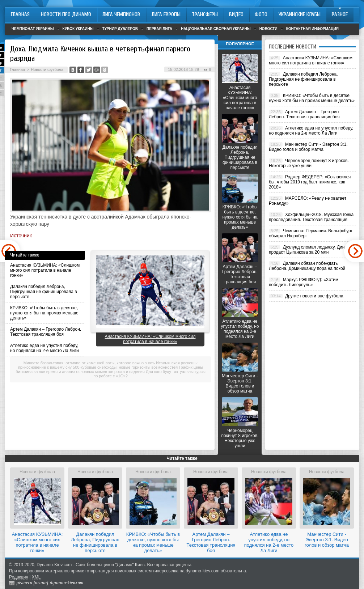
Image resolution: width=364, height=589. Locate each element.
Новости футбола (47, 69)
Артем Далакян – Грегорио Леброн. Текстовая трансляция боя (46, 332)
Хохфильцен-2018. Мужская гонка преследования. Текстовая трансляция (311, 217)
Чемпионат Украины (33, 29)
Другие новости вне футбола (314, 296)
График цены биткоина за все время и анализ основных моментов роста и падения (109, 369)
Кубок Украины (78, 29)
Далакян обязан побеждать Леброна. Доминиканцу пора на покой (307, 266)
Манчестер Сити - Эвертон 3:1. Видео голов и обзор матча (240, 384)
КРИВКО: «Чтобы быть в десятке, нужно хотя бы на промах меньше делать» (44, 313)
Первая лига (159, 29)
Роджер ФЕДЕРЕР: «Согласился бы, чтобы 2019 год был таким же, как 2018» (310, 182)
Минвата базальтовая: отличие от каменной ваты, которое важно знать (89, 363)
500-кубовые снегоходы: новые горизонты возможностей (125, 367)
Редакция (19, 577)
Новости (268, 29)
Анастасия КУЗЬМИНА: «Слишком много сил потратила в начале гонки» (45, 270)
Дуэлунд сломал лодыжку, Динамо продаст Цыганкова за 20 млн (311, 250)
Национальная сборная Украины (216, 29)
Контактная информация (312, 29)
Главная (17, 69)
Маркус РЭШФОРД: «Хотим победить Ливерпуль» (304, 282)
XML (36, 577)
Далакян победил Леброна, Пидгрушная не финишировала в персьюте (44, 292)
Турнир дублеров (120, 29)
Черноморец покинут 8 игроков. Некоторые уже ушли (240, 438)
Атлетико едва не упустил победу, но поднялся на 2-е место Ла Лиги (45, 348)
